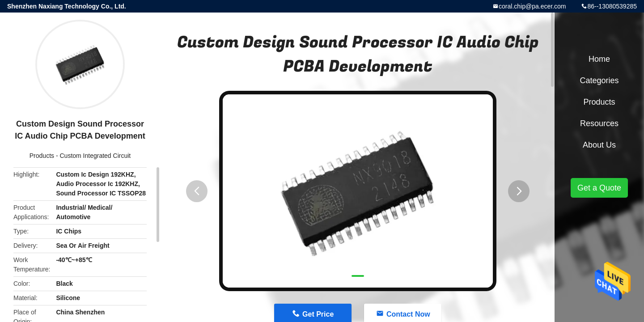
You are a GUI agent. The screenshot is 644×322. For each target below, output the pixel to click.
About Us (599, 145)
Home (599, 59)
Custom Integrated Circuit (95, 156)
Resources (599, 123)
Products (42, 156)
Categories (599, 80)
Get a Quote (599, 188)
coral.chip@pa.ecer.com (532, 6)
